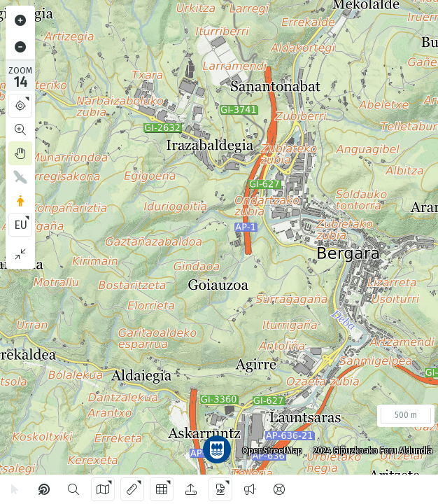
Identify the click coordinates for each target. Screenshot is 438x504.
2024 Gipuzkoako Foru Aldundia (367, 445)
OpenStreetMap (267, 445)
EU (21, 225)
